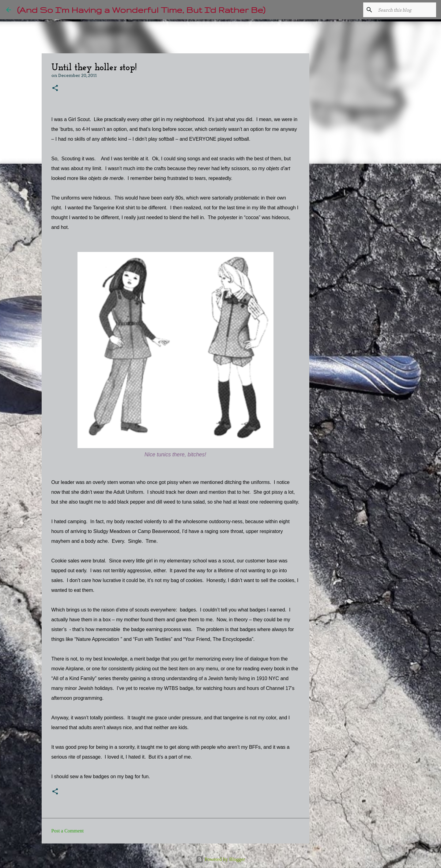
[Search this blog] (404, 10)
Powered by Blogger (221, 859)
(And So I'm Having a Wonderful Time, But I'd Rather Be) (141, 10)
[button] (55, 88)
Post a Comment (68, 831)
